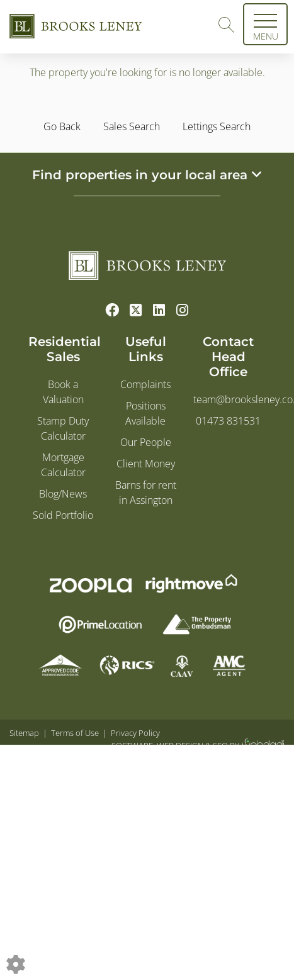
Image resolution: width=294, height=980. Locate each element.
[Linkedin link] (159, 309)
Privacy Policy (135, 733)
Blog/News (63, 494)
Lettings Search (217, 126)
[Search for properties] (226, 23)
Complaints (145, 384)
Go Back (62, 126)
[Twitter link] (136, 309)
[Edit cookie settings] (16, 963)
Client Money (146, 464)
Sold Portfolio (63, 515)
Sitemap (24, 733)
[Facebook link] (112, 309)
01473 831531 (228, 421)
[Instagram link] (182, 309)
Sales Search (132, 126)
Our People (146, 442)
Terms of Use (75, 733)
